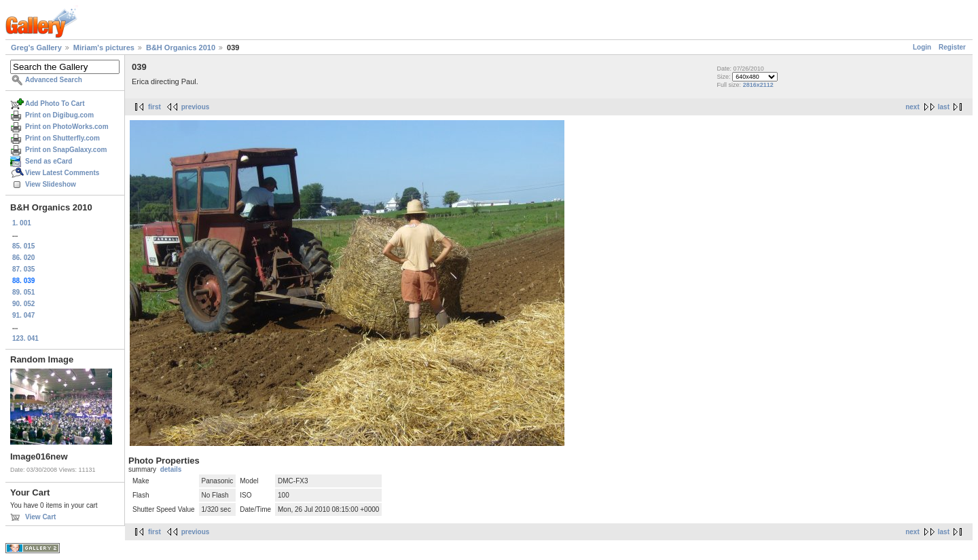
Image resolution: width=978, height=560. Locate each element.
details (171, 469)
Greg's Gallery (36, 48)
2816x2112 (758, 85)
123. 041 (25, 338)
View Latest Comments (62, 173)
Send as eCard (49, 161)
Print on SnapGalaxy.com (66, 150)
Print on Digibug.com (59, 115)
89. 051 (23, 292)
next (912, 107)
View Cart (40, 517)
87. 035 (23, 269)
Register (952, 47)
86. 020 (23, 258)
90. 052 (23, 304)
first (155, 107)
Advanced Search (54, 80)
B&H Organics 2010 (181, 48)
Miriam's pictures (104, 48)
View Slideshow (51, 184)
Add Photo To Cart (55, 104)
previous (196, 107)
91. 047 (23, 315)
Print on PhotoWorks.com (67, 127)
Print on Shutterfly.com (62, 138)
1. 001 (22, 223)
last (944, 107)
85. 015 (23, 246)
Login (922, 47)
